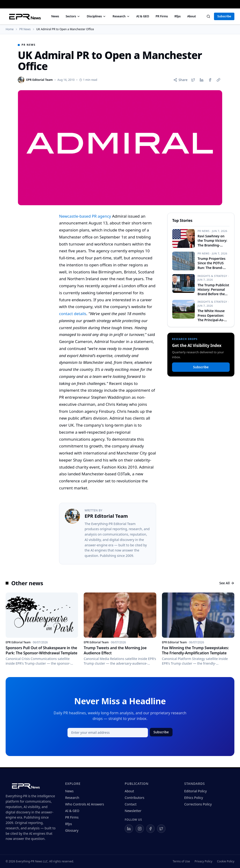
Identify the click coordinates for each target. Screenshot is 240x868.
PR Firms (162, 16)
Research (121, 16)
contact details (73, 314)
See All (227, 583)
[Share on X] (193, 80)
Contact (131, 804)
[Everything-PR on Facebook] (150, 829)
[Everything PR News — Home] (24, 16)
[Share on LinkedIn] (202, 80)
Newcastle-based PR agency (85, 216)
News (55, 16)
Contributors (135, 798)
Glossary (72, 830)
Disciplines (96, 16)
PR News (25, 29)
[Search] (208, 16)
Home (10, 29)
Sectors (73, 16)
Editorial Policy (195, 791)
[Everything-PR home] (31, 786)
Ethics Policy (194, 798)
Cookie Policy (226, 861)
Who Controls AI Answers (85, 804)
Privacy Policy (203, 861)
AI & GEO (143, 16)
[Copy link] (218, 80)
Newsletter (133, 811)
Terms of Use (181, 861)
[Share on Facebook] (210, 80)
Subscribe (224, 16)
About (192, 16)
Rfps (177, 16)
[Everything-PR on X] (161, 829)
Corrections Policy (198, 804)
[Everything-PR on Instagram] (140, 829)
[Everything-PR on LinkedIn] (129, 829)
